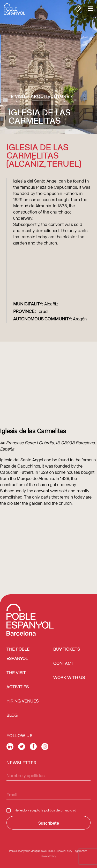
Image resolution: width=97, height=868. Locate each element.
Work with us (69, 678)
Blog (12, 716)
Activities (18, 687)
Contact (63, 664)
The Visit (15, 96)
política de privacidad (60, 810)
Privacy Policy (48, 856)
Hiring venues (23, 701)
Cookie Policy (65, 851)
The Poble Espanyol (18, 654)
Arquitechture (50, 96)
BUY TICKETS (67, 649)
